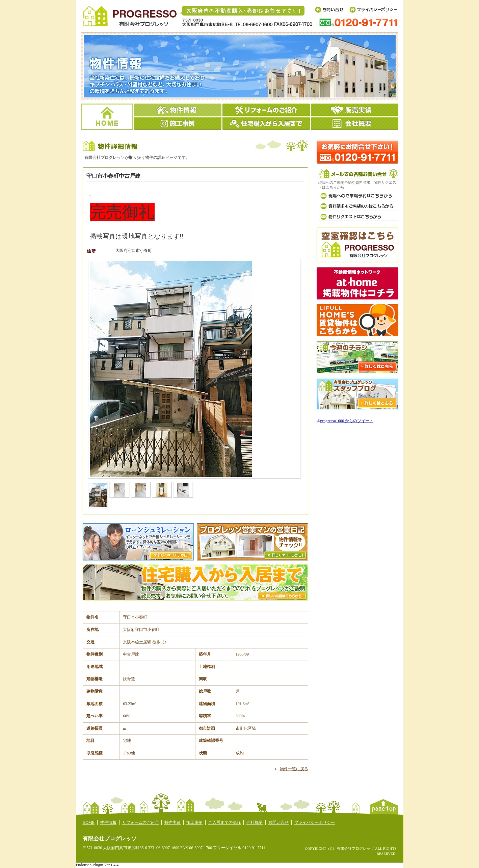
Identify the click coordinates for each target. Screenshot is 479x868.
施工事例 (194, 822)
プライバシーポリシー (315, 822)
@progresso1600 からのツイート (345, 421)
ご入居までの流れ (224, 822)
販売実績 (172, 822)
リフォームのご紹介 (140, 822)
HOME (89, 822)
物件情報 (108, 822)
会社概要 (255, 822)
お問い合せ (278, 822)
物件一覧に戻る (294, 769)
